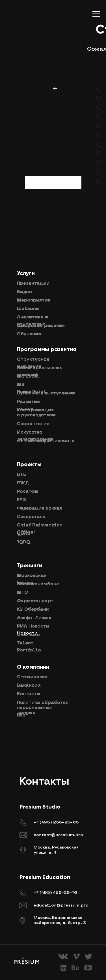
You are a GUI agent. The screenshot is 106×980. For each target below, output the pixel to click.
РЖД (23, 483)
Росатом (27, 492)
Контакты (29, 694)
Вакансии (29, 686)
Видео (24, 292)
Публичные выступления (46, 393)
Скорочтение (33, 424)
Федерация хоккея (39, 508)
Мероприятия (34, 300)
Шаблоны (28, 309)
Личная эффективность (46, 441)
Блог (22, 715)
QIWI (24, 534)
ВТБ (22, 475)
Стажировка (32, 677)
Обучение (29, 334)
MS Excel (28, 376)
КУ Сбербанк (33, 610)
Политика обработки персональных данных (43, 708)
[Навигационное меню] (96, 14)
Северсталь (31, 517)
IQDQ (23, 542)
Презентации (33, 283)
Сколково (28, 635)
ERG (22, 500)
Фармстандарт (35, 601)
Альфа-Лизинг (35, 618)
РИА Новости (33, 626)
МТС (22, 593)
